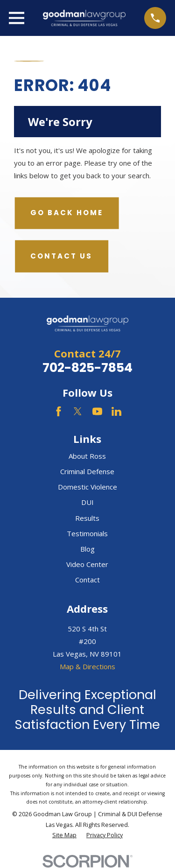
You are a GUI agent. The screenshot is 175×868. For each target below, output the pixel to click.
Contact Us (61, 256)
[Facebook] (59, 411)
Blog (87, 549)
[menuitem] (64, 836)
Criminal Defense (87, 471)
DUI (87, 502)
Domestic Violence (87, 487)
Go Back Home (67, 213)
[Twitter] (78, 411)
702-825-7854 (87, 367)
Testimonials (87, 533)
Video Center (87, 564)
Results (87, 518)
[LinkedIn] (116, 411)
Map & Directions (87, 666)
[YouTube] (97, 411)
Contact (87, 580)
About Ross (87, 456)
